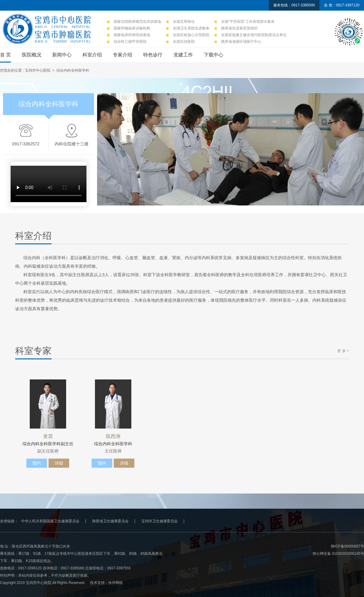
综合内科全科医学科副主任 (48, 444)
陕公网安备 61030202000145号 (338, 554)
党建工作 (183, 55)
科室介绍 (92, 55)
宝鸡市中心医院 (38, 70)
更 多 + (343, 351)
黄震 (48, 436)
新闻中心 (62, 55)
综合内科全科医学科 (113, 444)
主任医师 (113, 451)
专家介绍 (123, 55)
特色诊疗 (153, 55)
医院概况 (32, 55)
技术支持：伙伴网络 (106, 583)
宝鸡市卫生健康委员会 (160, 521)
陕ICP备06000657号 (347, 546)
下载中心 (214, 55)
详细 (59, 463)
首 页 (5, 55)
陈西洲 (113, 436)
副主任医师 (48, 451)
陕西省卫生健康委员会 (110, 521)
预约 (37, 463)
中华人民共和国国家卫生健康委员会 (50, 521)
